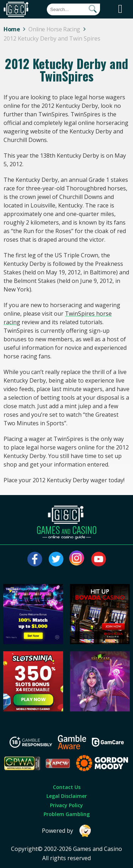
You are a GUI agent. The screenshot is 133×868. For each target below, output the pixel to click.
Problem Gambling (67, 814)
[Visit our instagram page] (77, 559)
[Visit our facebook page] (35, 559)
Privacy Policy (66, 805)
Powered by (67, 831)
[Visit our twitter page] (56, 559)
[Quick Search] (73, 9)
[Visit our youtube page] (99, 559)
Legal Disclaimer (67, 796)
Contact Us (67, 787)
